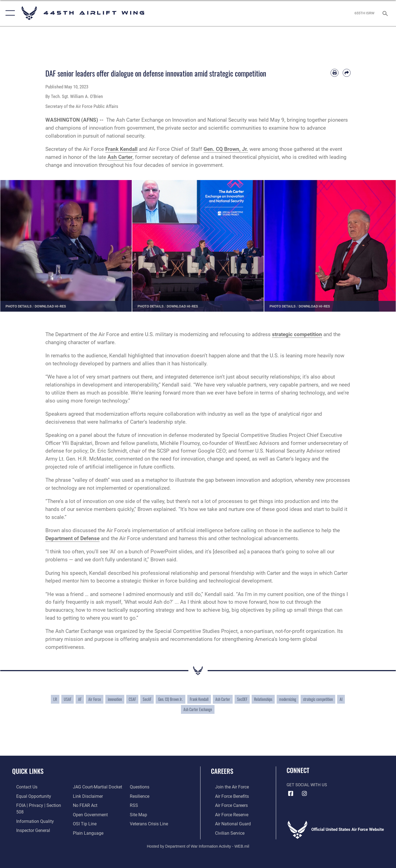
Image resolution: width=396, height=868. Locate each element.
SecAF (147, 699)
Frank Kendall (199, 699)
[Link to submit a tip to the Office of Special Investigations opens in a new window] (83, 814)
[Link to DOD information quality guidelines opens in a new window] (30, 814)
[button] (9, 13)
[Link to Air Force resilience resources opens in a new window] (141, 787)
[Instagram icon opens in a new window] (304, 794)
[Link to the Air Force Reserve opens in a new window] (227, 814)
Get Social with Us (307, 785)
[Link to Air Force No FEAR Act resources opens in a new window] (84, 796)
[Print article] (335, 73)
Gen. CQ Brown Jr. (170, 699)
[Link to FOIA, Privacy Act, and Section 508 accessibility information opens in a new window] (37, 805)
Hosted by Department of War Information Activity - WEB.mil (198, 845)
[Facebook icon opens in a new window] (291, 794)
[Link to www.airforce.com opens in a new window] (227, 787)
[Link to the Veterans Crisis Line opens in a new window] (150, 814)
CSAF (132, 699)
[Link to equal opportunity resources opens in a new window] (28, 796)
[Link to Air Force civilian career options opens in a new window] (225, 832)
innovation (115, 699)
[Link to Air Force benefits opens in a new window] (227, 796)
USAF (68, 699)
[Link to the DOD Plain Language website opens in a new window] (86, 823)
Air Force (95, 699)
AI (341, 699)
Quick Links (28, 771)
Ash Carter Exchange (198, 709)
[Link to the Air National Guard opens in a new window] (228, 823)
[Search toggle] (386, 13)
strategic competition (318, 699)
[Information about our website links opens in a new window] (86, 787)
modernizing (288, 699)
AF (80, 699)
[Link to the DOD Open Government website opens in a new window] (88, 805)
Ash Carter (223, 699)
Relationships (263, 699)
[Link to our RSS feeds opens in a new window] (135, 796)
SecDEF (242, 699)
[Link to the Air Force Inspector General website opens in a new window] (28, 823)
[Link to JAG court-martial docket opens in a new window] (36, 832)
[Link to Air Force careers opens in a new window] (227, 805)
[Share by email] (347, 73)
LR (55, 699)
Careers (222, 771)
